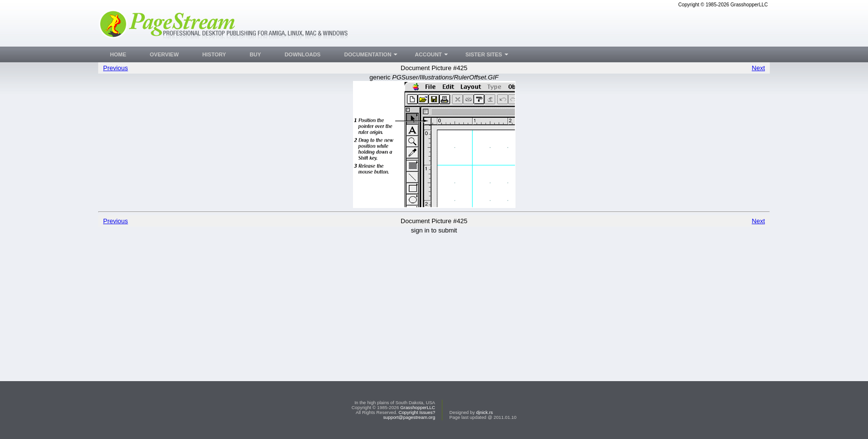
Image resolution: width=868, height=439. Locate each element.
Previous (116, 68)
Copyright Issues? (417, 413)
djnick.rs (485, 413)
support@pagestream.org (409, 417)
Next (758, 68)
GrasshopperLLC (418, 408)
